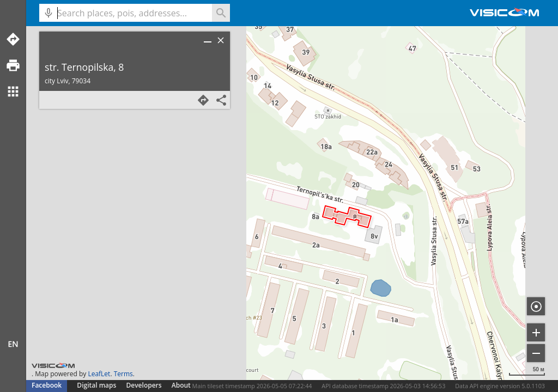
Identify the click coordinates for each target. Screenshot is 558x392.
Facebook (47, 385)
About (181, 385)
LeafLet (99, 374)
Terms (123, 374)
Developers (144, 385)
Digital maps (97, 385)
